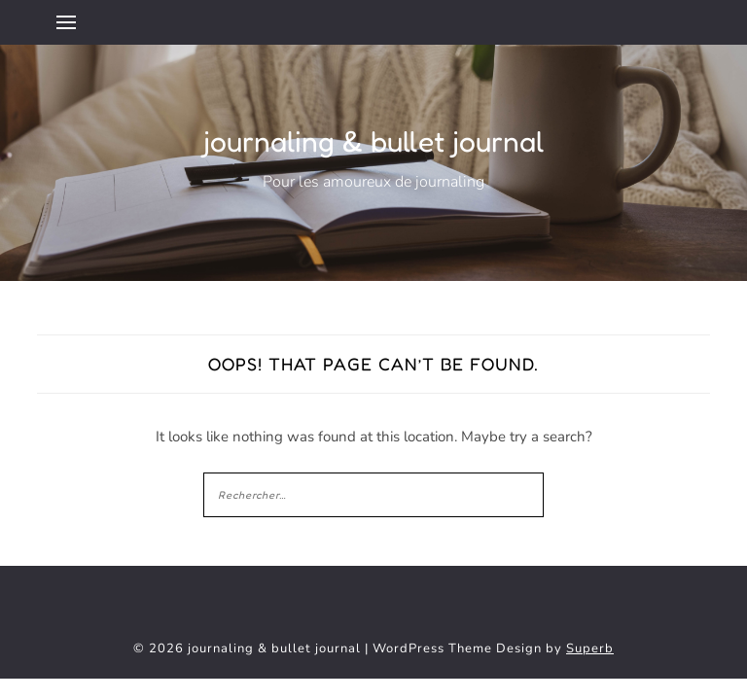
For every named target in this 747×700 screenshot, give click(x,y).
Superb (590, 648)
